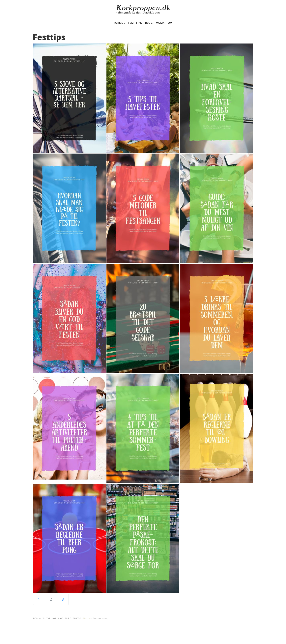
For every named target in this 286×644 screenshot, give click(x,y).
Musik (160, 23)
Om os (87, 618)
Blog (149, 23)
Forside (119, 23)
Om (170, 23)
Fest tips (135, 23)
